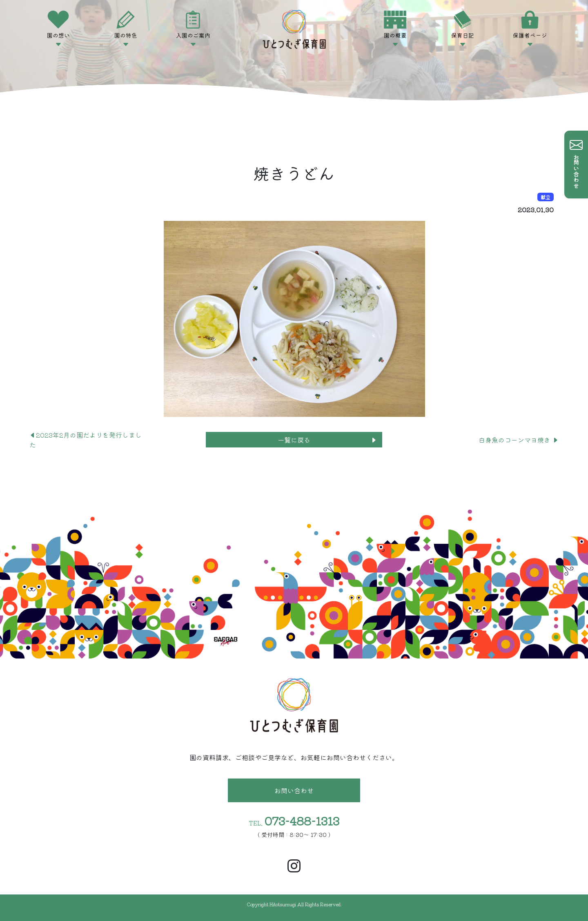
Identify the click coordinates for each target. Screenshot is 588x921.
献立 (546, 197)
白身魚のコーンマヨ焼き (519, 440)
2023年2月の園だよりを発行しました (86, 440)
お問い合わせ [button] (294, 790)
